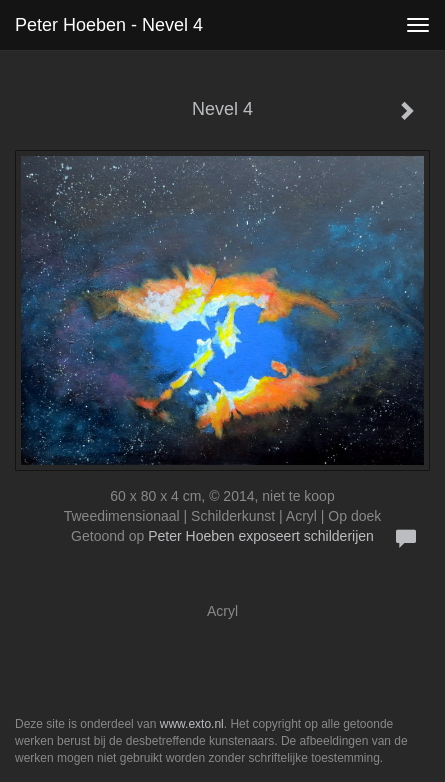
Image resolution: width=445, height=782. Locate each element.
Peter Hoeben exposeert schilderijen (261, 536)
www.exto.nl (192, 724)
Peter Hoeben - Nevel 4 (109, 25)
